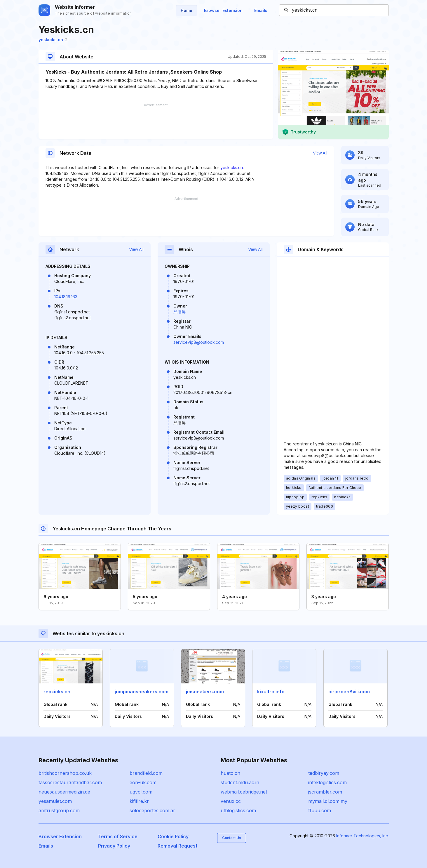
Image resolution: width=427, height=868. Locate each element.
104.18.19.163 (66, 297)
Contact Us (232, 838)
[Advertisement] (156, 121)
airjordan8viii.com (349, 692)
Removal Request (177, 846)
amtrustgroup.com (59, 810)
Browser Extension (223, 10)
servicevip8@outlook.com (199, 342)
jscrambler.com (325, 792)
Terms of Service (118, 836)
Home (187, 10)
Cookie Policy (173, 836)
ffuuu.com (320, 810)
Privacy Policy (114, 846)
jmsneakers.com (205, 692)
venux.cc (231, 801)
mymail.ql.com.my (328, 801)
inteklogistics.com (327, 782)
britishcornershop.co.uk (65, 773)
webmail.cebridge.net (244, 792)
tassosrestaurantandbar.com (70, 782)
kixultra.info (271, 692)
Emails (261, 10)
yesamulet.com (55, 801)
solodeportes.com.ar (152, 810)
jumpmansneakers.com (142, 692)
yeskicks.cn (53, 40)
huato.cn (230, 773)
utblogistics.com (238, 810)
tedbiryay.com (324, 773)
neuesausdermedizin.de (64, 792)
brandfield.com (146, 773)
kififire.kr (139, 801)
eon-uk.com (143, 782)
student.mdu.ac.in (240, 782)
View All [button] (320, 153)
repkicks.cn (57, 692)
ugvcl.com (141, 792)
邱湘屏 (179, 312)
